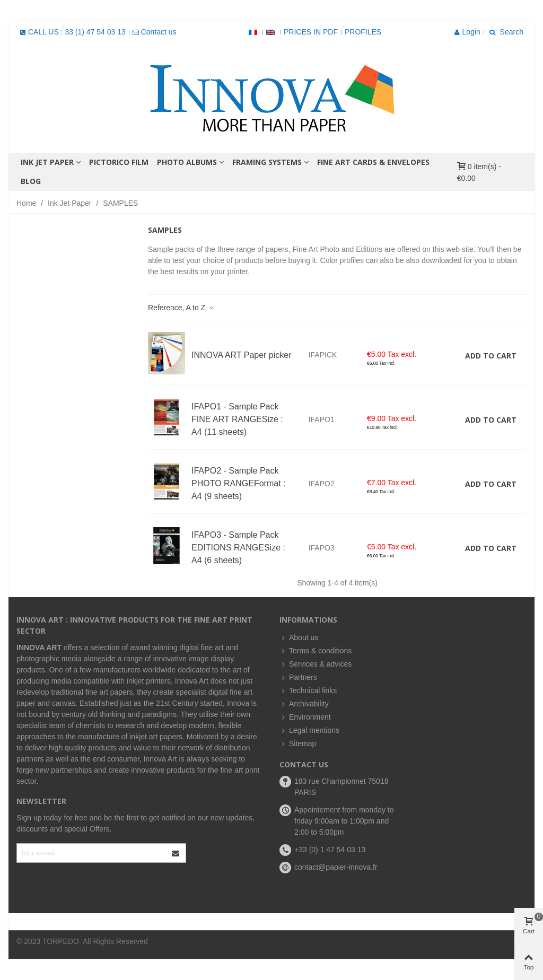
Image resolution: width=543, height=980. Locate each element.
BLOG (31, 181)
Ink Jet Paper (47, 162)
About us (299, 638)
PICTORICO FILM (119, 162)
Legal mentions (309, 730)
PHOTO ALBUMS (187, 162)
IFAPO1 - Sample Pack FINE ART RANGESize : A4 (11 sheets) (237, 419)
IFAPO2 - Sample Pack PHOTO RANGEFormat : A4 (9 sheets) (239, 483)
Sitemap (298, 744)
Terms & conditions (316, 651)
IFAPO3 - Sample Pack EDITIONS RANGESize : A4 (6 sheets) (238, 548)
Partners (298, 677)
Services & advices (316, 664)
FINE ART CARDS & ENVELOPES (373, 162)
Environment (305, 717)
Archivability (304, 704)
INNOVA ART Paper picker (242, 355)
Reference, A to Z (181, 308)
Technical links (308, 691)
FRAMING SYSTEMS (267, 162)
